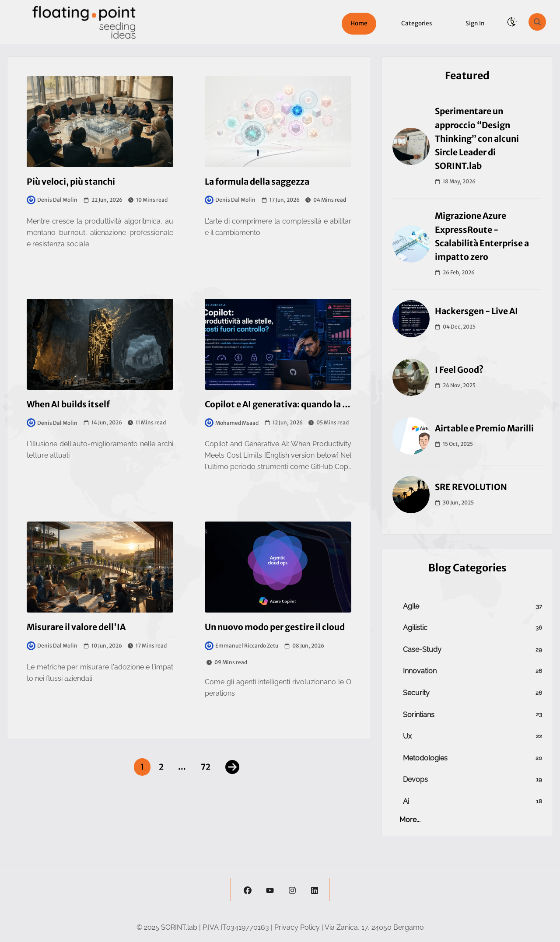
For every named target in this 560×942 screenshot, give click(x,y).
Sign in (475, 23)
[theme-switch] (512, 22)
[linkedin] (315, 889)
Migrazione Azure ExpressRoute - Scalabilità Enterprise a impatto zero (482, 236)
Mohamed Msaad (232, 423)
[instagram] (292, 889)
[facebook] (248, 889)
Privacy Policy (297, 927)
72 (206, 767)
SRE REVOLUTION (471, 487)
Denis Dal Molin (52, 200)
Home (359, 23)
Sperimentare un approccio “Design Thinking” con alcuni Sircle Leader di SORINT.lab (477, 138)
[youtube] (270, 889)
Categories (416, 23)
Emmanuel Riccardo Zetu (241, 646)
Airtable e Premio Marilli (484, 428)
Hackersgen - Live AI (476, 311)
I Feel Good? (459, 370)
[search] (537, 22)
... (182, 767)
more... (410, 820)
